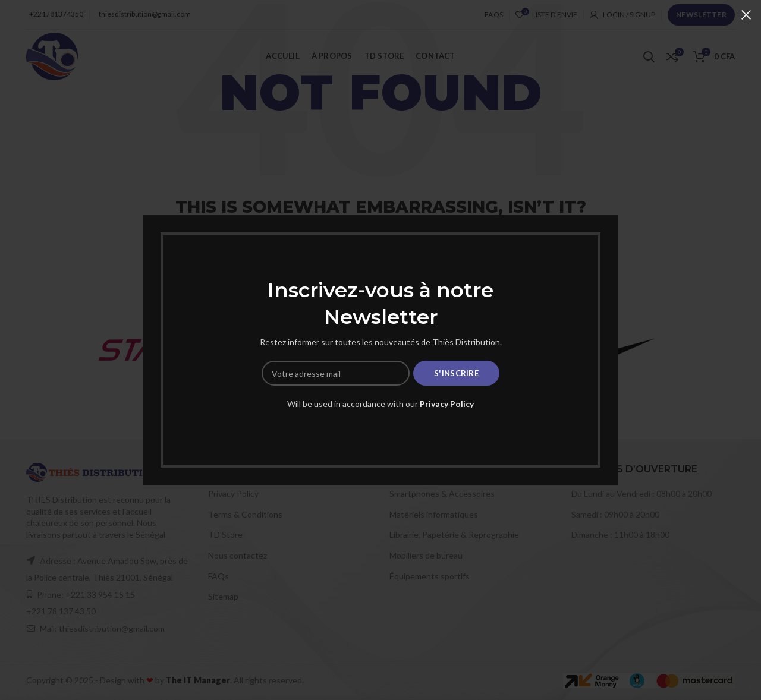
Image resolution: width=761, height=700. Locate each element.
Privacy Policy (447, 404)
